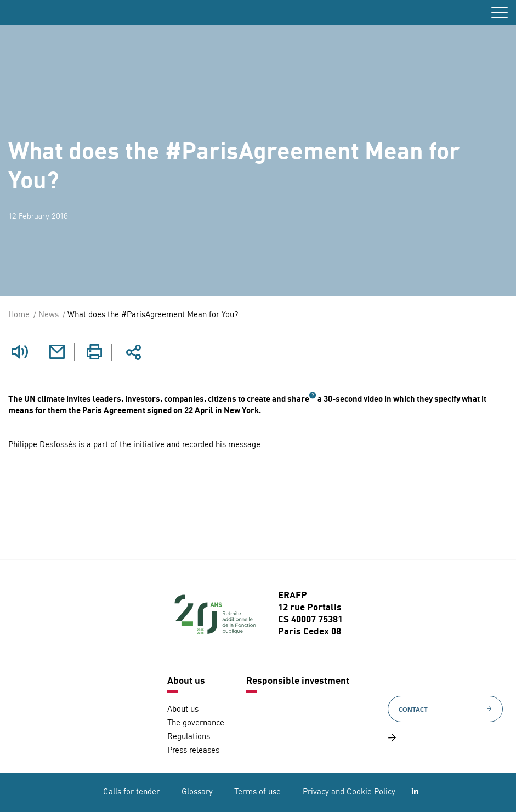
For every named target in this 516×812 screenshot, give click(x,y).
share (298, 400)
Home (19, 315)
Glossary (197, 793)
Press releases (193, 751)
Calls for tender (131, 793)
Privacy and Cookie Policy (349, 793)
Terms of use (257, 793)
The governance (196, 724)
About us (186, 681)
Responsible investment (298, 681)
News (49, 315)
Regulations (189, 737)
